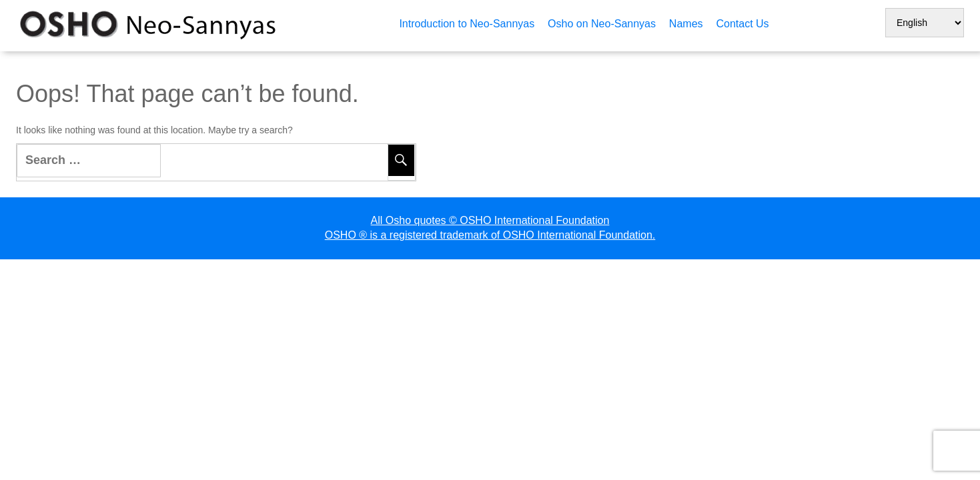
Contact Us (742, 24)
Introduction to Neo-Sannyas (467, 24)
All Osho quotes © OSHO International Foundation (490, 220)
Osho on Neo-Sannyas (602, 24)
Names (686, 24)
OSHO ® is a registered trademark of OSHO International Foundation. (490, 235)
